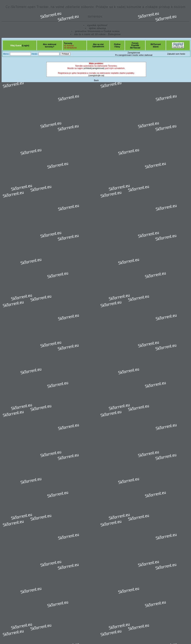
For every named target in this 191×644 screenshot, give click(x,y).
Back (96, 80)
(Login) (26, 45)
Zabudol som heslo (176, 54)
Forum (135, 43)
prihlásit (87, 68)
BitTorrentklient (156, 45)
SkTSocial (135, 48)
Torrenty (68, 43)
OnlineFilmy (117, 45)
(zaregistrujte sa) (96, 75)
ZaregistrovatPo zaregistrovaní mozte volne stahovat (134, 54)
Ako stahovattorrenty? (50, 45)
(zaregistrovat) (98, 68)
